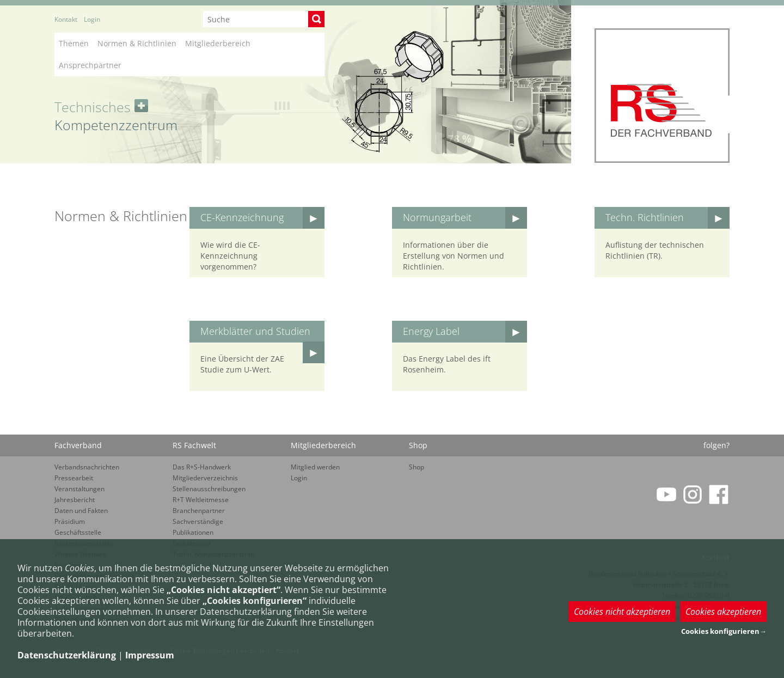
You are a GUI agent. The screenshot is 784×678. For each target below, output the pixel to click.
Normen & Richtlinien (137, 43)
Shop (416, 467)
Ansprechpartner (90, 65)
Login (92, 19)
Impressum (150, 655)
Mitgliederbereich (218, 43)
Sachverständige (198, 521)
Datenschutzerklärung (67, 655)
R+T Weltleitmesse (201, 500)
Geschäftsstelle (78, 532)
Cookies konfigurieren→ (724, 631)
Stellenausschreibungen (209, 489)
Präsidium (70, 521)
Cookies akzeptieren (723, 612)
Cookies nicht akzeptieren (622, 612)
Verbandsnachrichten (87, 467)
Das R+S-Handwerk (202, 467)
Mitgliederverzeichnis (205, 478)
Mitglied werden (315, 467)
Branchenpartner (199, 511)
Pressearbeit (74, 478)
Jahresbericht (75, 500)
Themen (74, 43)
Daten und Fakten (81, 511)
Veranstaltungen (79, 489)
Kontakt (66, 19)
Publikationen (193, 532)
